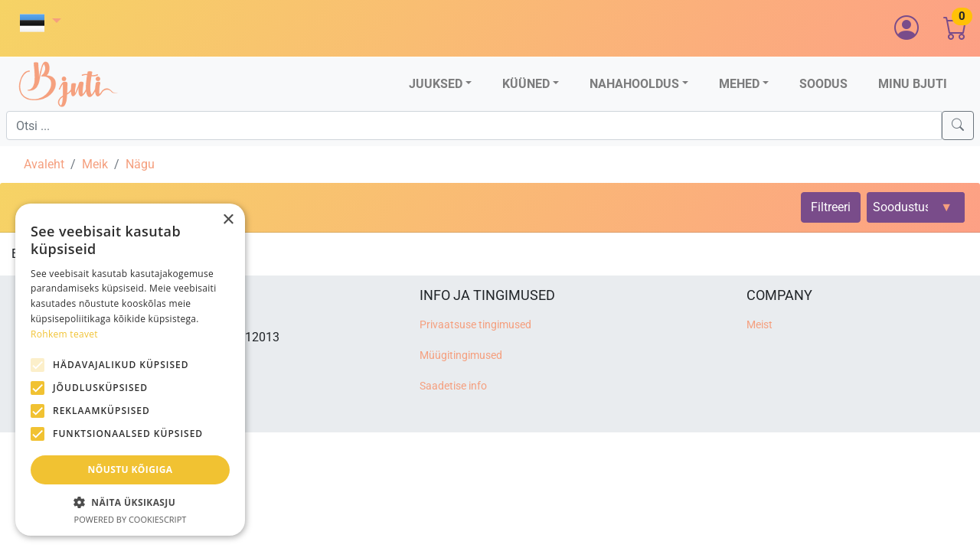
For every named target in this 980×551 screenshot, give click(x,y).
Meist (759, 325)
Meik (95, 164)
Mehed (739, 84)
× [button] (228, 220)
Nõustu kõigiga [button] (131, 469)
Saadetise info (453, 386)
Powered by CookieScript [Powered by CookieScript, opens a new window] (131, 519)
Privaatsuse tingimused (475, 325)
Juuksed (436, 84)
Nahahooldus (634, 84)
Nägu (140, 164)
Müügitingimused (461, 355)
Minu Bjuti (913, 84)
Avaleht (44, 164)
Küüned (526, 84)
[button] (41, 23)
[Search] (958, 126)
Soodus (823, 84)
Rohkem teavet (64, 334)
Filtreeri (831, 207)
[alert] (130, 370)
